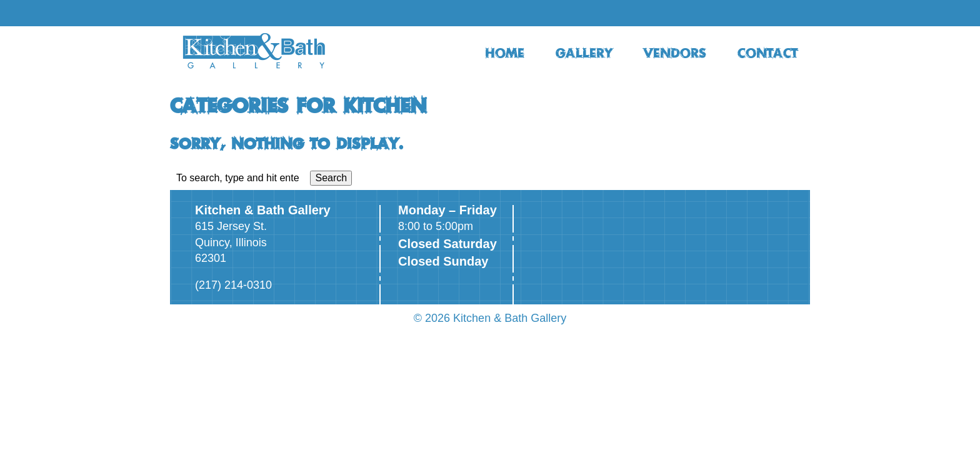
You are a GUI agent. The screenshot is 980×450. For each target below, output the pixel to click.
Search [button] (331, 178)
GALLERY (584, 52)
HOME (505, 52)
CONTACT (767, 52)
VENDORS (675, 52)
